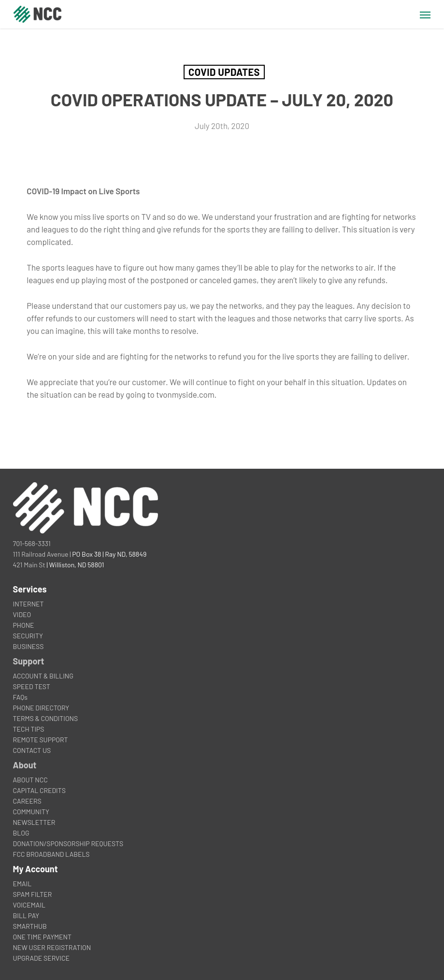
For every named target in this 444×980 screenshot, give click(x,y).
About (25, 765)
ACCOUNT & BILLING (43, 676)
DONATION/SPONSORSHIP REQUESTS (68, 843)
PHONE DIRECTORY (41, 708)
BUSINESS (29, 646)
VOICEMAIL (29, 905)
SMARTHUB (30, 926)
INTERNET (29, 604)
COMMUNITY (31, 812)
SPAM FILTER (33, 894)
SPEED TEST (32, 686)
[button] (425, 14)
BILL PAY (26, 915)
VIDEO (22, 614)
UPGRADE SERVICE (41, 958)
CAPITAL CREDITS (39, 790)
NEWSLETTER (34, 822)
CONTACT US (32, 750)
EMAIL (22, 884)
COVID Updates (224, 72)
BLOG (21, 833)
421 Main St (29, 565)
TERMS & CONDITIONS (46, 718)
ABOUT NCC (30, 780)
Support (29, 661)
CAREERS (27, 801)
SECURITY (28, 636)
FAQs (20, 697)
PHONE (24, 625)
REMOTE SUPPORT (41, 740)
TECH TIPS (29, 729)
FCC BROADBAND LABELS (51, 854)
